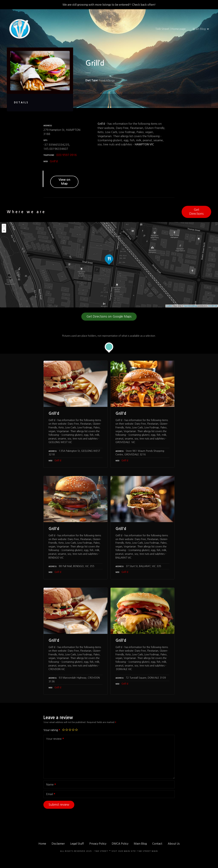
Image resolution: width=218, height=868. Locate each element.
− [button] (4, 230)
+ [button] (4, 226)
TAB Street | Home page (171, 29)
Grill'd (54, 161)
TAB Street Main (148, 851)
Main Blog (199, 29)
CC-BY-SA (213, 306)
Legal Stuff (77, 844)
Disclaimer (58, 844)
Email (50, 794)
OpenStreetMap (190, 306)
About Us (174, 844)
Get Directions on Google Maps (109, 316)
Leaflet (169, 306)
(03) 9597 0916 (66, 155)
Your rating (52, 730)
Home (42, 844)
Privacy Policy (98, 844)
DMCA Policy (120, 844)
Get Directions (196, 212)
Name (50, 785)
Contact (157, 844)
